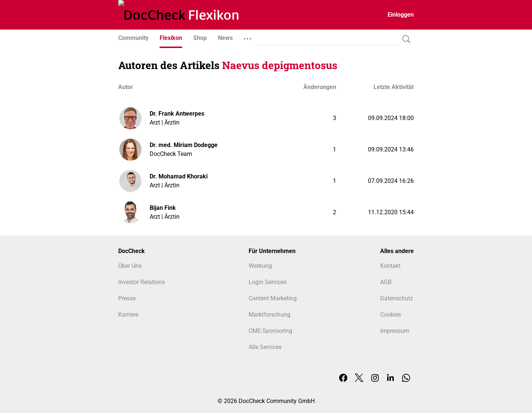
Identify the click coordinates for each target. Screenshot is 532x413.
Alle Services (265, 347)
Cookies (391, 315)
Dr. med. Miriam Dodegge (184, 145)
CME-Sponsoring (270, 331)
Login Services (268, 282)
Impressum (395, 331)
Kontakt (390, 266)
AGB (386, 282)
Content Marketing (273, 298)
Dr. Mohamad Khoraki (179, 176)
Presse (127, 298)
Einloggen (401, 15)
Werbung (260, 266)
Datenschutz (397, 298)
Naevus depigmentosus (280, 65)
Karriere (128, 315)
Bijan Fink (163, 208)
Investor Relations (141, 282)
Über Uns (130, 266)
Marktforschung (270, 315)
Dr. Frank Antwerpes (177, 114)
